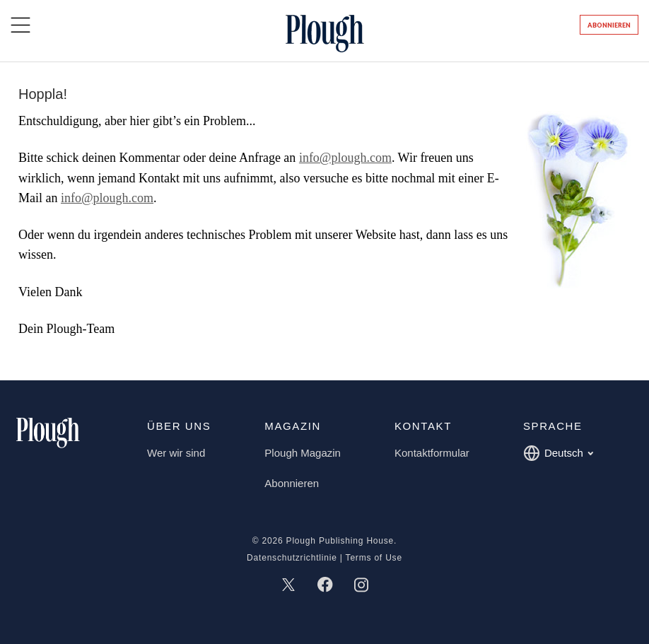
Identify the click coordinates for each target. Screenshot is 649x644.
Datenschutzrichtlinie (292, 558)
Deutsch (558, 453)
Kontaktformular (432, 453)
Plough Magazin (303, 453)
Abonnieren (609, 25)
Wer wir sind (176, 453)
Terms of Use (374, 558)
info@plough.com (345, 158)
